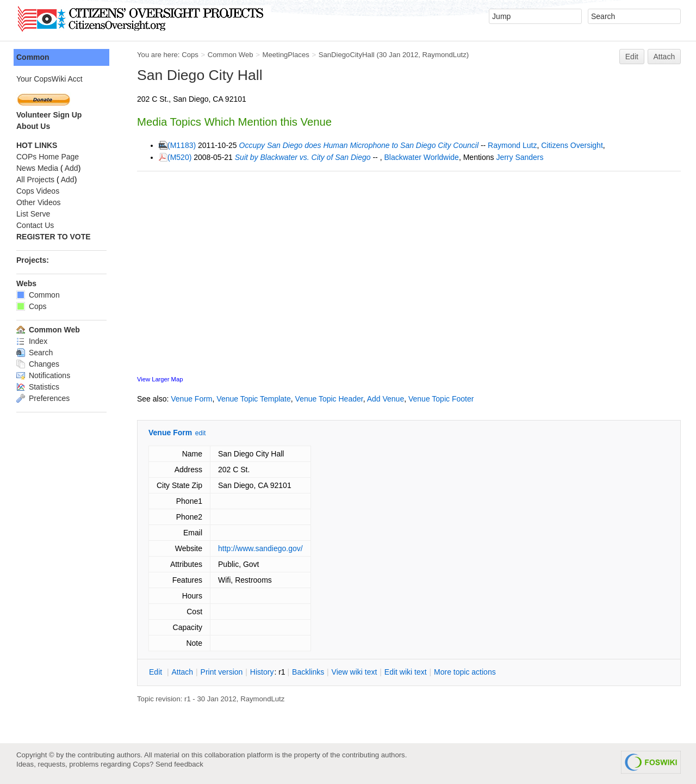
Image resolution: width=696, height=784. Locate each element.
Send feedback (179, 764)
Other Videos (38, 202)
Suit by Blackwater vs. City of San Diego (303, 157)
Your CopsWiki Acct (49, 79)
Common (33, 57)
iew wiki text (355, 672)
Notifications (43, 375)
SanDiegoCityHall (347, 55)
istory (262, 672)
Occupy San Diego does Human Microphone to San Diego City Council (359, 145)
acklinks (308, 672)
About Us (33, 126)
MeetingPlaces (285, 55)
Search (35, 353)
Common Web (231, 55)
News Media (37, 168)
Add (72, 168)
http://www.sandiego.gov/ (260, 548)
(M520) (179, 157)
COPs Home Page (48, 157)
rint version (222, 672)
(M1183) (182, 145)
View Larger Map (160, 379)
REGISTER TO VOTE (54, 237)
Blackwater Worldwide (421, 157)
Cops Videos (38, 191)
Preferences (43, 398)
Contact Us (35, 225)
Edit (632, 57)
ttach (182, 672)
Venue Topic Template (253, 399)
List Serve (33, 214)
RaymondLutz (445, 55)
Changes (38, 364)
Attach (664, 57)
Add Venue (386, 399)
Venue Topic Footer (441, 399)
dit (157, 672)
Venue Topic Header (329, 399)
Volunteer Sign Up (49, 115)
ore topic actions (465, 672)
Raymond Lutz (512, 145)
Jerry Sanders (520, 157)
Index (32, 341)
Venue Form (191, 399)
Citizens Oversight (572, 145)
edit (200, 433)
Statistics (38, 387)
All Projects (35, 180)
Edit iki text (406, 672)
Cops (190, 55)
